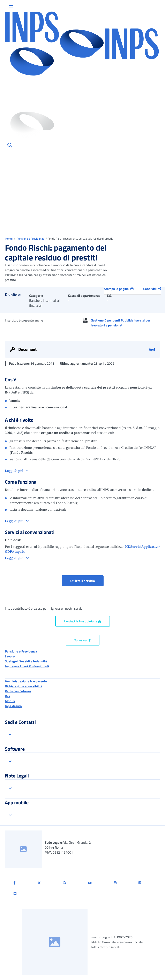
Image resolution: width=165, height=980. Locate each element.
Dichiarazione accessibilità (24, 686)
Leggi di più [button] (15, 471)
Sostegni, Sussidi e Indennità (26, 661)
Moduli (10, 701)
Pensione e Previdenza (31, 239)
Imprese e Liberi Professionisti (27, 666)
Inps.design (13, 706)
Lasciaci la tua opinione (83, 621)
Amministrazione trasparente (26, 681)
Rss (8, 696)
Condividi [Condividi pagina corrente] (152, 289)
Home (9, 239)
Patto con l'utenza (18, 691)
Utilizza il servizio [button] (87, 581)
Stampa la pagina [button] (119, 289)
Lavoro (10, 656)
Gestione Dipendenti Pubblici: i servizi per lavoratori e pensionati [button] (121, 323)
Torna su (83, 640)
